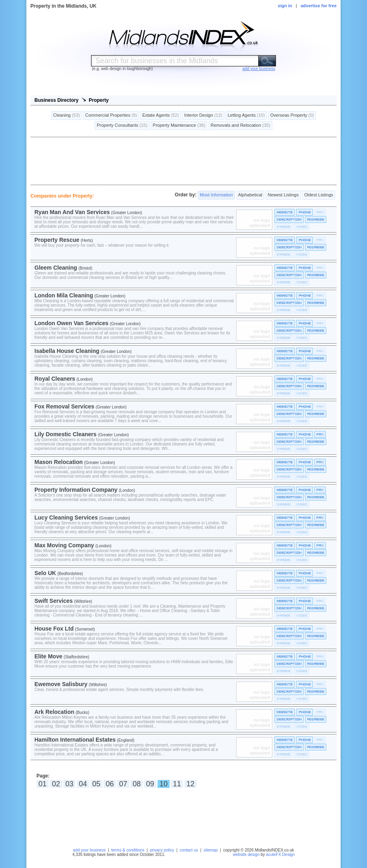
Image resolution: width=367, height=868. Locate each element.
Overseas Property (292, 115)
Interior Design (203, 115)
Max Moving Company (64, 545)
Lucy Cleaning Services (66, 518)
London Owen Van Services (72, 323)
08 (137, 784)
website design (246, 855)
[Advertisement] (184, 161)
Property (98, 100)
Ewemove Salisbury (61, 684)
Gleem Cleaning (56, 268)
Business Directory (57, 100)
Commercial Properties (111, 115)
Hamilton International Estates (75, 740)
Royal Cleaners (55, 379)
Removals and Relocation (241, 126)
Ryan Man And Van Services (72, 212)
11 (177, 784)
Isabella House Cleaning (67, 351)
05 (96, 784)
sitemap (210, 850)
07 (123, 784)
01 (43, 784)
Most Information (216, 195)
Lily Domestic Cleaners (66, 434)
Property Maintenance (179, 126)
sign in (285, 6)
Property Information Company (76, 490)
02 (56, 784)
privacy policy (162, 850)
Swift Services (54, 601)
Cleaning (66, 115)
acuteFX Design (280, 855)
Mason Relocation (59, 462)
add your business (89, 850)
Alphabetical (250, 195)
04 (83, 784)
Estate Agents (161, 115)
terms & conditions (128, 850)
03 (69, 784)
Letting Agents (246, 115)
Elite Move (49, 656)
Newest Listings (283, 195)
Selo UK (46, 573)
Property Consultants (122, 126)
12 (191, 784)
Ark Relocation (55, 712)
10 (164, 784)
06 (110, 784)
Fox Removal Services (65, 406)
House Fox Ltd (54, 629)
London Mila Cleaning (64, 295)
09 (150, 784)
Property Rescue (57, 240)
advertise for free (318, 6)
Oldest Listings (319, 195)
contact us (189, 850)
